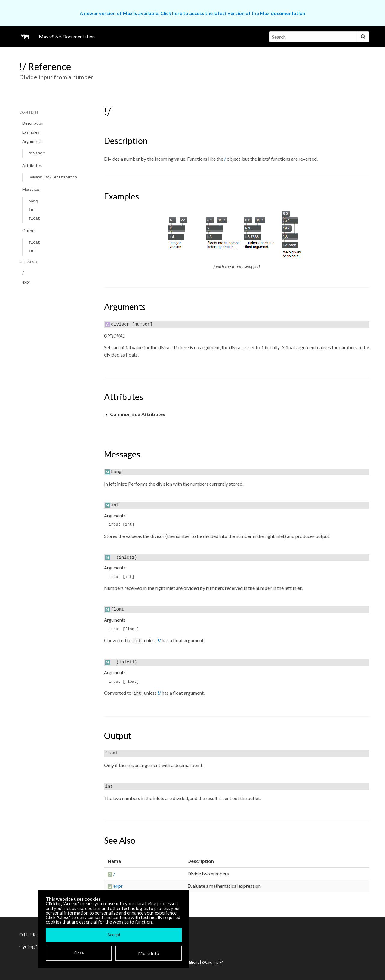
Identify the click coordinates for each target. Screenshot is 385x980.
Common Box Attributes (53, 177)
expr (26, 282)
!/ (159, 640)
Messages (31, 189)
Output (29, 231)
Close (79, 953)
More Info (149, 953)
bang (33, 201)
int (32, 210)
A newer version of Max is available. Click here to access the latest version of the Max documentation (192, 13)
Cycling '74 (214, 962)
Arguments (32, 141)
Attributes (32, 165)
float (34, 218)
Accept (114, 935)
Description (33, 123)
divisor (37, 153)
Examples (31, 132)
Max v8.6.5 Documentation (67, 36)
